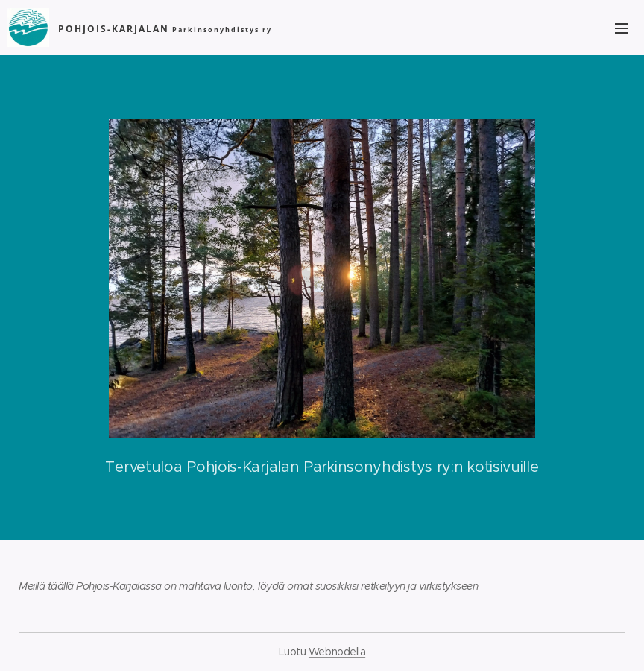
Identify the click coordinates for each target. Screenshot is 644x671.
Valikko (622, 28)
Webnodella (337, 652)
